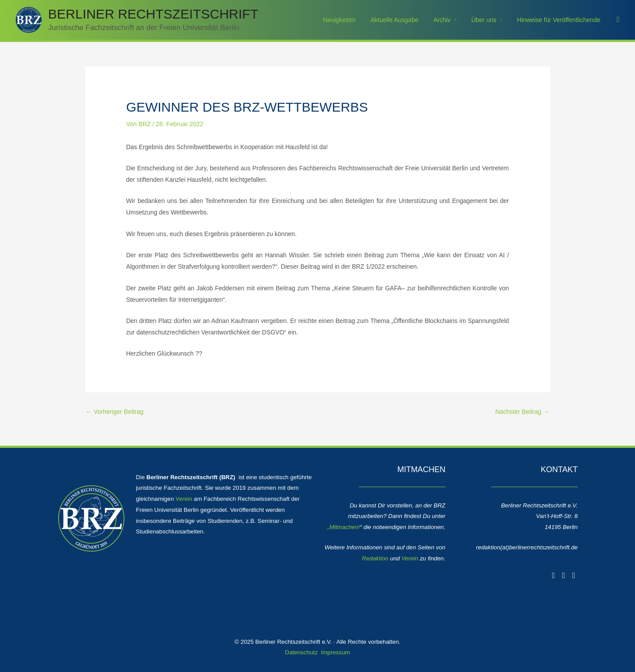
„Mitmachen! (344, 527)
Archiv (449, 20)
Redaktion (375, 558)
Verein (184, 499)
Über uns (488, 20)
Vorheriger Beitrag (115, 412)
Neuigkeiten (351, 20)
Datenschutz (301, 652)
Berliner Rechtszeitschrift (153, 14)
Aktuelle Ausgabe (404, 20)
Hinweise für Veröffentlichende (560, 20)
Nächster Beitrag (522, 412)
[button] (618, 20)
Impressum (336, 652)
